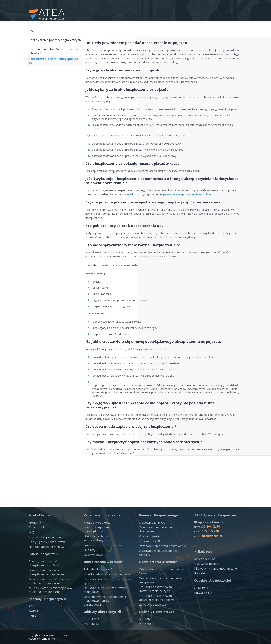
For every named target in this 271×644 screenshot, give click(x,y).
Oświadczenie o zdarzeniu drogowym (161, 542)
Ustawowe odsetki (205, 578)
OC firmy (89, 555)
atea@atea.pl (190, 4)
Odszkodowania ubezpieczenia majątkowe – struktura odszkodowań (106, 596)
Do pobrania (36, 542)
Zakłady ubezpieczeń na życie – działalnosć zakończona (47, 591)
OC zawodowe (92, 559)
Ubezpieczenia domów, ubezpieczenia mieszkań (47, 56)
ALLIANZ (144, 616)
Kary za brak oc (203, 573)
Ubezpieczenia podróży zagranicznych (47, 43)
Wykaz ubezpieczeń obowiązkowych (105, 542)
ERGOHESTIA (202, 605)
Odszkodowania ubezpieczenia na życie (162, 574)
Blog (239, 11)
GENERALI (200, 601)
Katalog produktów (95, 537)
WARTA (33, 620)
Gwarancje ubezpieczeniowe (101, 550)
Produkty (154, 11)
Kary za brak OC (149, 550)
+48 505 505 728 (214, 4)
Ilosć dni (199, 586)
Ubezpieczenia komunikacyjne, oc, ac (54, 68)
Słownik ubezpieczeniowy (43, 550)
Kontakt (134, 11)
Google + (235, 4)
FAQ (226, 11)
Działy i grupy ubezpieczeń (44, 555)
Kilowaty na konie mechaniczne (212, 582)
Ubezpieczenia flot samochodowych (105, 546)
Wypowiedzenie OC (151, 537)
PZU (31, 615)
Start (117, 11)
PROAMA (144, 621)
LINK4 (32, 624)
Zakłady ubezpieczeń (96, 574)
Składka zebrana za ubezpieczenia (104, 578)
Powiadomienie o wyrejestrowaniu (160, 555)
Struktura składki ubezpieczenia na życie (107, 582)
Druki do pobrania (204, 11)
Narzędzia (176, 11)
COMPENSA (91, 613)
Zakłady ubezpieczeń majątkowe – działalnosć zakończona (49, 599)
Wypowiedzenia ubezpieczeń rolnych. (161, 559)
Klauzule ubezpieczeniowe (44, 559)
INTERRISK (90, 617)
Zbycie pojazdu (148, 546)
